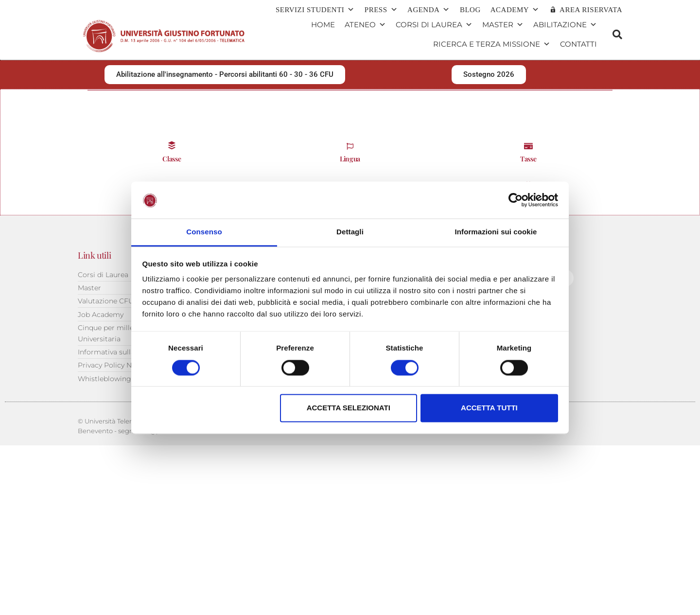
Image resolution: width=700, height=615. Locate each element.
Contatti (578, 44)
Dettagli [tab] (350, 232)
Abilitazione (565, 25)
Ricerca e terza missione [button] (492, 44)
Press (381, 10)
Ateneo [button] (365, 25)
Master (503, 25)
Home (323, 25)
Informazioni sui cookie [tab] (496, 232)
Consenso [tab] (204, 232)
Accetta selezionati (349, 408)
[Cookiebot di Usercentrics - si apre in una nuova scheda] (516, 200)
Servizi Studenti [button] (315, 10)
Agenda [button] (429, 10)
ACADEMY (515, 10)
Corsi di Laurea (434, 25)
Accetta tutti (489, 408)
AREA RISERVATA (591, 10)
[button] (617, 35)
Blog (470, 10)
